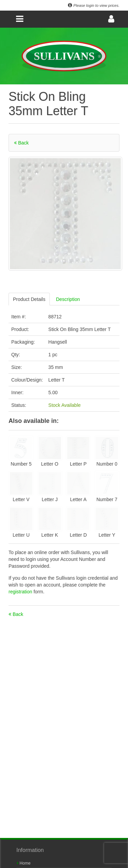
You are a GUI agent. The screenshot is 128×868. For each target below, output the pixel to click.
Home (24, 863)
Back (21, 143)
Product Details (29, 299)
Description (68, 299)
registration (21, 592)
